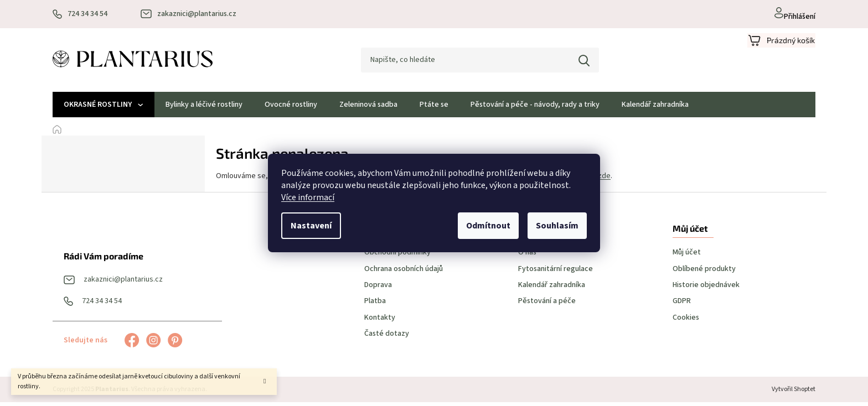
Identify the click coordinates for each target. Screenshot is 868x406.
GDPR (682, 305)
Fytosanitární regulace (556, 272)
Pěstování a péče (547, 305)
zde (604, 179)
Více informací (308, 197)
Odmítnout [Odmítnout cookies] (488, 226)
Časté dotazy (387, 338)
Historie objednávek (706, 289)
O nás (527, 256)
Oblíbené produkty (704, 272)
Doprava (378, 289)
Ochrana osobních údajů (404, 272)
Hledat (576, 62)
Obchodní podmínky (397, 256)
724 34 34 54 (102, 305)
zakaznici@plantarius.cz (123, 283)
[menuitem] (104, 108)
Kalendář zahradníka (552, 289)
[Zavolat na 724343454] (80, 14)
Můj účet (687, 256)
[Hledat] (472, 62)
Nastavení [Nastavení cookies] (311, 226)
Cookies (686, 321)
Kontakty (380, 321)
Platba (375, 305)
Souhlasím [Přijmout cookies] (557, 226)
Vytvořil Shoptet (794, 393)
